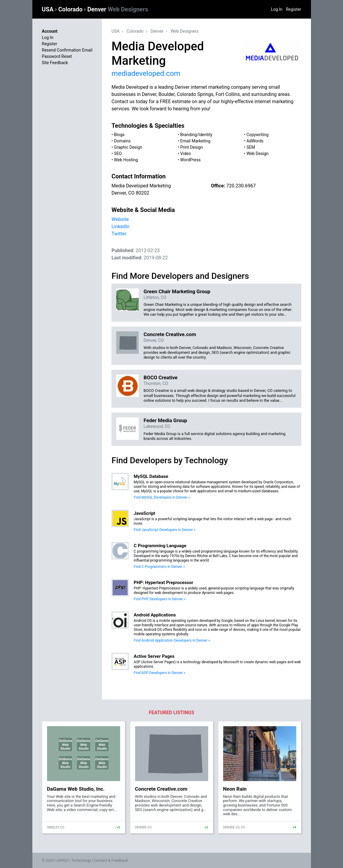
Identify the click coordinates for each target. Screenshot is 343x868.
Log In (276, 9)
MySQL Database (151, 476)
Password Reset (57, 56)
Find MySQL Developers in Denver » (162, 497)
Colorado (71, 9)
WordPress (191, 160)
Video (186, 154)
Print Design (192, 147)
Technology (81, 860)
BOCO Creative (160, 377)
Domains (122, 141)
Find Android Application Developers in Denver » (172, 640)
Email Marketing (195, 141)
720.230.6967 (241, 186)
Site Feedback (55, 63)
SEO (118, 154)
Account (50, 31)
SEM (251, 147)
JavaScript (144, 513)
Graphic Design (128, 147)
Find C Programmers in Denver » (159, 567)
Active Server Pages (154, 656)
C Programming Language (160, 546)
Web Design (258, 154)
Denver (118, 9)
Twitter (119, 234)
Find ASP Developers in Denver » (159, 673)
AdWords (255, 141)
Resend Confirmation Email (67, 50)
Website (120, 219)
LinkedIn (120, 227)
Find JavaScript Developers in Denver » (164, 530)
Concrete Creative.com (170, 334)
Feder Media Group (165, 420)
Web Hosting (126, 160)
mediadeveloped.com (146, 73)
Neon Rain (235, 789)
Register (293, 9)
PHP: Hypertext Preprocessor (163, 583)
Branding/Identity (196, 135)
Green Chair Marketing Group (177, 291)
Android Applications (155, 615)
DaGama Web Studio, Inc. (76, 789)
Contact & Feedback (111, 860)
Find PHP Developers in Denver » (160, 599)
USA (49, 9)
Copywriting (258, 135)
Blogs (119, 135)
